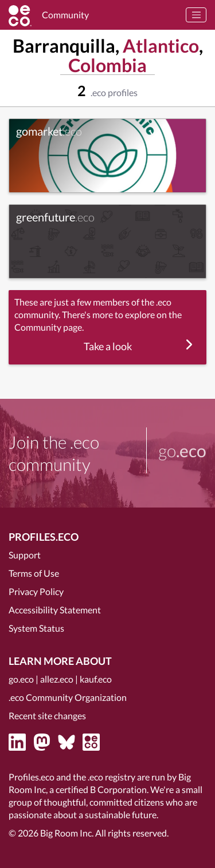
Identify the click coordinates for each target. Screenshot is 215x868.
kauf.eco (96, 679)
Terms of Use (34, 573)
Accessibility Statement (55, 610)
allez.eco (57, 679)
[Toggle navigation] (196, 15)
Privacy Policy (36, 591)
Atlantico (161, 45)
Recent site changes (47, 716)
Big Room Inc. (67, 833)
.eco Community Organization (68, 697)
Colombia (107, 65)
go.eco (21, 679)
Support (25, 555)
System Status (36, 628)
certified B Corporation (101, 789)
